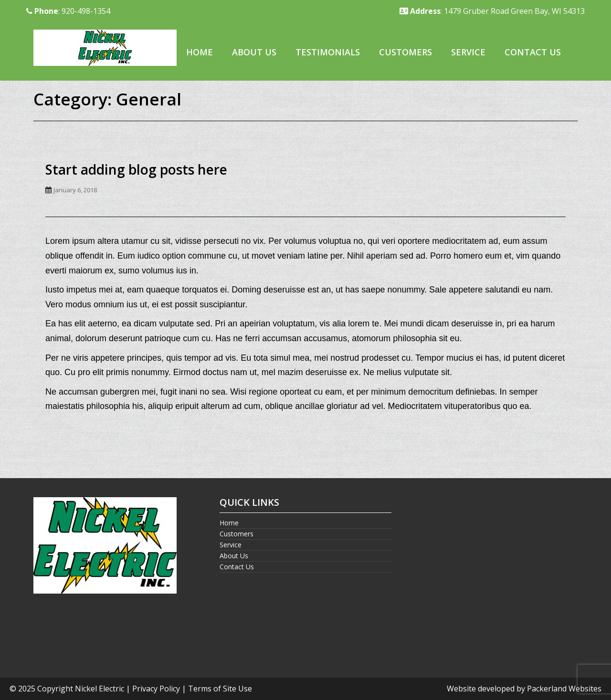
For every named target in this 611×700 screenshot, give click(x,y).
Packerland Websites (564, 689)
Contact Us (533, 52)
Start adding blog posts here (136, 169)
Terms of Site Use (220, 689)
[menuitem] (200, 53)
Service (468, 52)
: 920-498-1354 (68, 11)
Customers (406, 52)
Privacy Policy (156, 689)
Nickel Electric (100, 689)
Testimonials (328, 52)
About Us (254, 52)
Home (200, 52)
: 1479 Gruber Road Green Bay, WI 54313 (492, 11)
